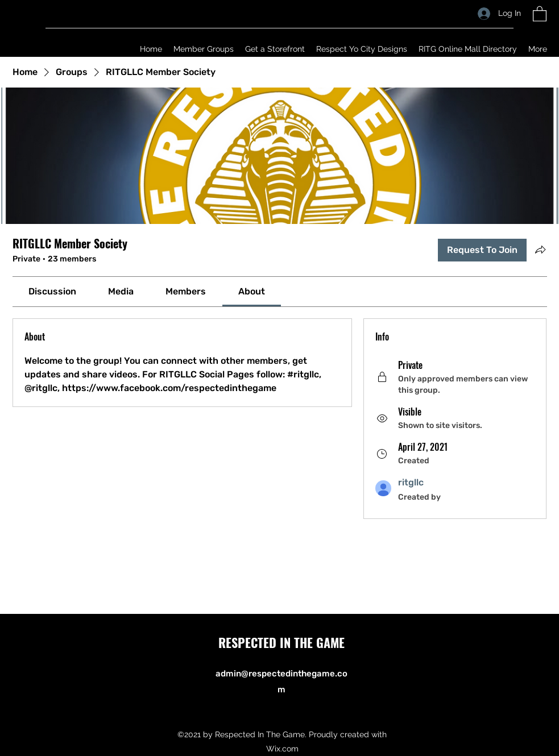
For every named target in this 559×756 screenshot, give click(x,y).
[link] (52, 291)
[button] (540, 13)
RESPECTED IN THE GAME (281, 642)
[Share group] (540, 250)
